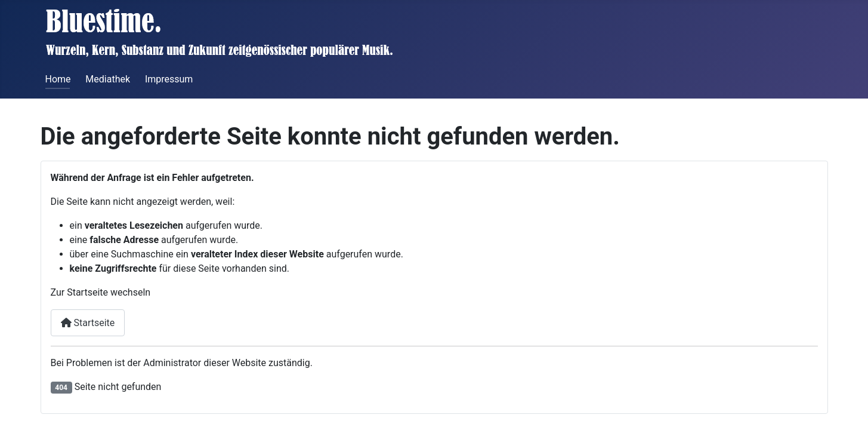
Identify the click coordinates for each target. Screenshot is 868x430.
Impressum (169, 79)
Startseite (88, 323)
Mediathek (108, 79)
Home (58, 79)
